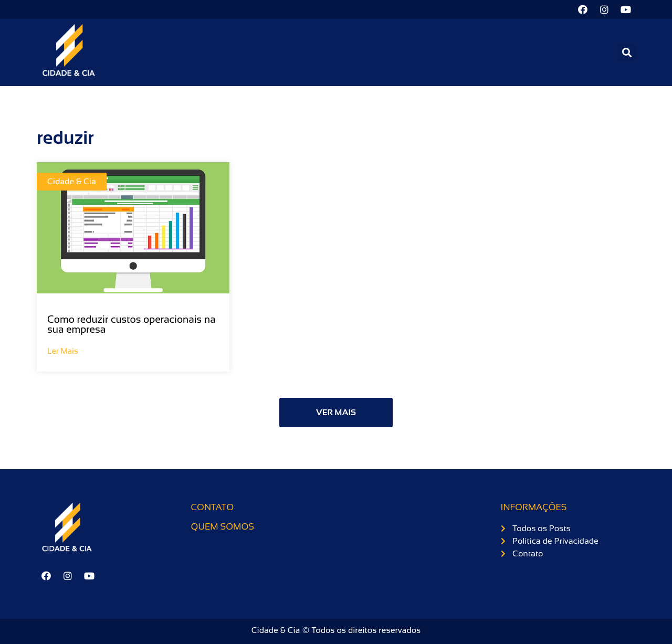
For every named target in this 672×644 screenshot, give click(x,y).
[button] (627, 52)
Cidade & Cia (72, 181)
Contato (213, 507)
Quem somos (223, 527)
